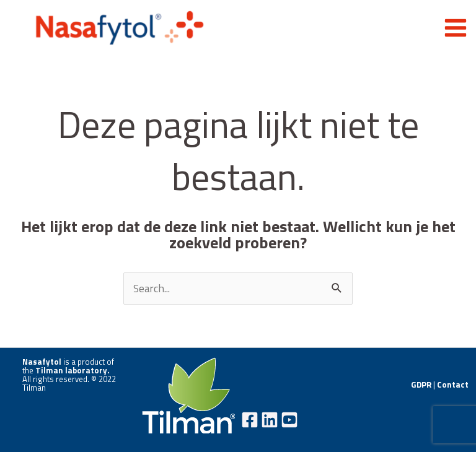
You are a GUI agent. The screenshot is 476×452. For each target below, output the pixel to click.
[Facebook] (250, 420)
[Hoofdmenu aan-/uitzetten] (456, 28)
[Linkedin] (270, 420)
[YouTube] (289, 420)
